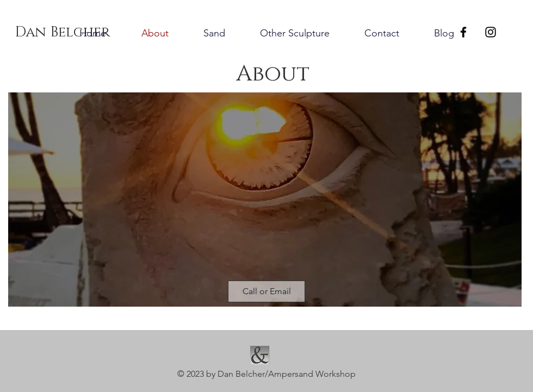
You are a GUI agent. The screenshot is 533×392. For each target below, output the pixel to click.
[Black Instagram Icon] (491, 32)
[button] (266, 291)
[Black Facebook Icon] (463, 32)
